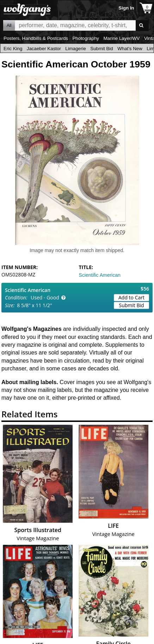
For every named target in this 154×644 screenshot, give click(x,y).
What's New (130, 49)
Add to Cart (131, 297)
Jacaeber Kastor (44, 49)
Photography (86, 38)
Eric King (13, 49)
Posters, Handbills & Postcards (36, 38)
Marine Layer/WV (121, 38)
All (9, 25)
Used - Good (45, 297)
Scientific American (100, 275)
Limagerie (76, 49)
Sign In (126, 8)
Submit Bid (101, 49)
